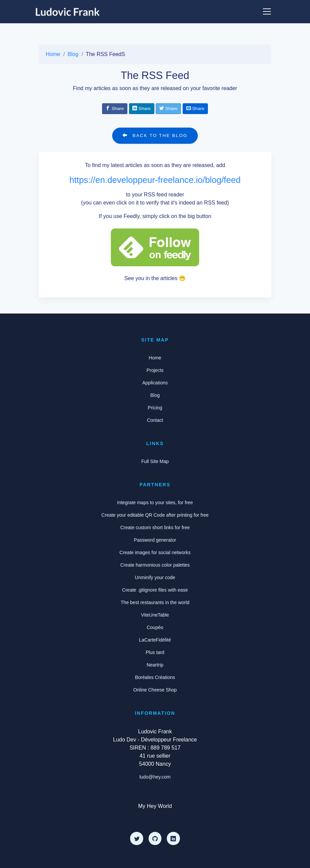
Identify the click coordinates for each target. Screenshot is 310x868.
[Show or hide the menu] (267, 11)
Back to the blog (155, 135)
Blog (73, 54)
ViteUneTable (155, 615)
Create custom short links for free (155, 527)
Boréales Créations (155, 677)
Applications (155, 383)
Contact (155, 420)
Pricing (155, 408)
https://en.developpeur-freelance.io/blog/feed (155, 180)
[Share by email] (195, 109)
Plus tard (155, 652)
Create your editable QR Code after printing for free (155, 515)
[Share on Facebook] (115, 109)
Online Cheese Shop (155, 690)
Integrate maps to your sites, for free (155, 503)
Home (53, 54)
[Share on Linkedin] (142, 109)
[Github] (155, 838)
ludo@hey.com (155, 777)
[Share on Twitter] (168, 109)
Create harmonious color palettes (155, 565)
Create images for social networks (155, 552)
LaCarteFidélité (155, 640)
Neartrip (155, 665)
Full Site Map (155, 461)
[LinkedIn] (173, 838)
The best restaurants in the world (155, 602)
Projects (155, 370)
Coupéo (155, 627)
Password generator (155, 540)
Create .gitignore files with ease (155, 590)
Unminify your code (155, 577)
